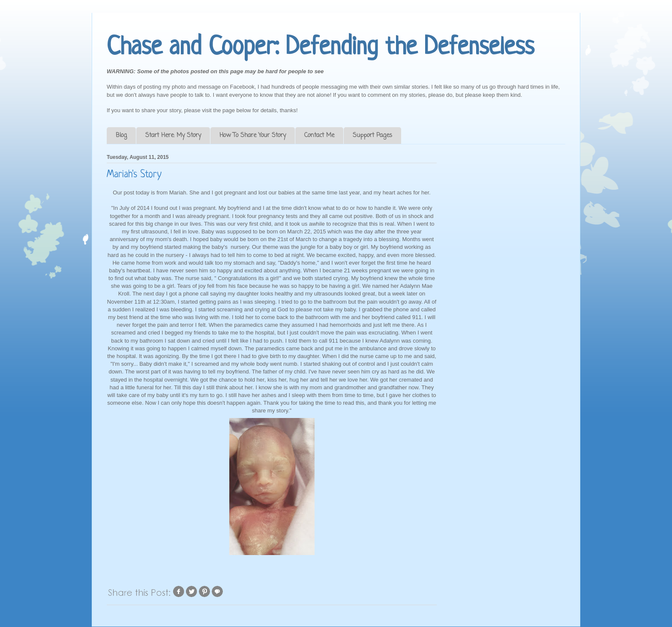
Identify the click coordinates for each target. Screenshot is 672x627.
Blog (121, 136)
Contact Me (319, 136)
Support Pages (372, 136)
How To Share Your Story (253, 136)
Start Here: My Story (173, 136)
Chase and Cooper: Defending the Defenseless (320, 48)
